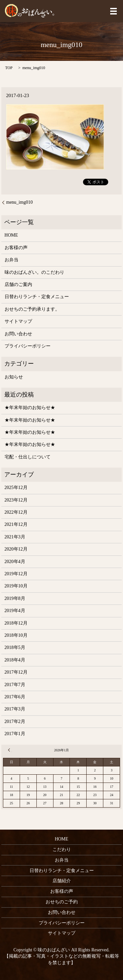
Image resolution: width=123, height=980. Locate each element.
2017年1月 (15, 734)
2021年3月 (15, 537)
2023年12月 (16, 500)
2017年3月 (15, 709)
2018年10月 (16, 635)
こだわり (62, 850)
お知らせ (14, 377)
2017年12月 (16, 672)
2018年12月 (16, 623)
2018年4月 (15, 660)
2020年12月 (16, 549)
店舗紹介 (62, 881)
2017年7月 (15, 685)
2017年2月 (15, 722)
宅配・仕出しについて (28, 457)
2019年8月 (15, 598)
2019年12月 (16, 574)
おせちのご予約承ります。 (32, 309)
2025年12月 (16, 488)
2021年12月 (16, 524)
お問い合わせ (18, 334)
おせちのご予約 (62, 902)
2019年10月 (16, 586)
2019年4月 (15, 611)
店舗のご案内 (18, 284)
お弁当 (11, 260)
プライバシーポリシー (28, 346)
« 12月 (10, 750)
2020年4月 (15, 562)
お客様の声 (16, 248)
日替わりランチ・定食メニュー (37, 297)
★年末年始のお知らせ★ (30, 408)
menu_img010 (20, 202)
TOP (9, 68)
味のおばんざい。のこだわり (34, 272)
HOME (11, 235)
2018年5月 (15, 647)
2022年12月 (16, 512)
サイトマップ (18, 321)
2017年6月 (15, 697)
